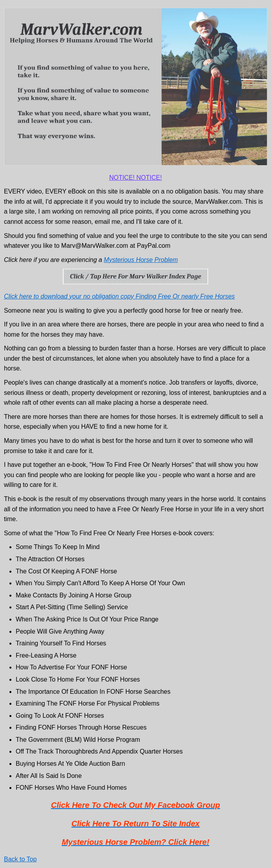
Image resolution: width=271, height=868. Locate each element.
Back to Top (20, 859)
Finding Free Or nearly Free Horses (185, 296)
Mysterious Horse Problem (141, 260)
